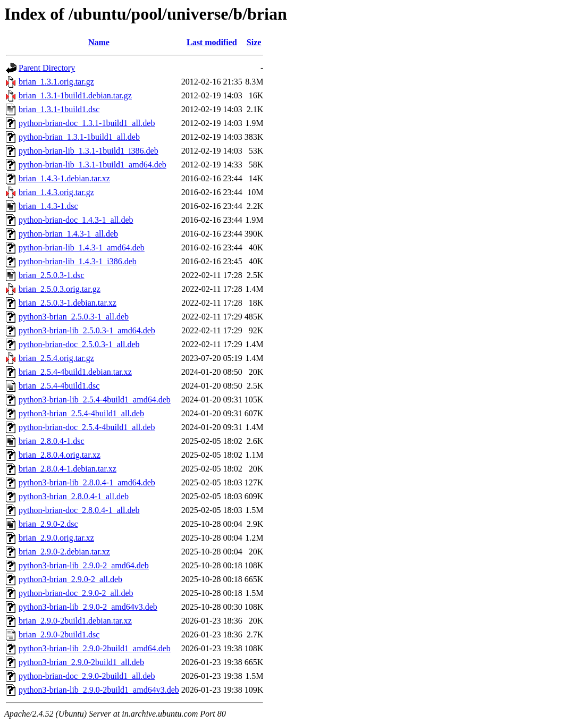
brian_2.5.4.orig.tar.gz (56, 358)
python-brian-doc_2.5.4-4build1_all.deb (87, 427)
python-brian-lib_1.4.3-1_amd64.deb (82, 247)
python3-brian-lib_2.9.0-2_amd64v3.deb (88, 607)
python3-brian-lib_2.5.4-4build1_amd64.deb (95, 400)
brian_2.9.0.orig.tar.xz (56, 538)
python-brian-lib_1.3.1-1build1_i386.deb (89, 151)
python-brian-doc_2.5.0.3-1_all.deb (79, 344)
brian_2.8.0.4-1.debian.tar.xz (68, 469)
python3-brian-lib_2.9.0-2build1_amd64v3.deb (99, 690)
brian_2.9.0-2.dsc (48, 524)
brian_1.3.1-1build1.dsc (59, 109)
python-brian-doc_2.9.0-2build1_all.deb (87, 676)
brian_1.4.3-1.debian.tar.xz (64, 178)
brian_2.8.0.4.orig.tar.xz (60, 455)
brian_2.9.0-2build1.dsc (59, 634)
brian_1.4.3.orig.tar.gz (56, 192)
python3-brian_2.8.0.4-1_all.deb (74, 496)
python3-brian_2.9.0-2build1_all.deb (81, 662)
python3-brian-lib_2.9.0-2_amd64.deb (84, 565)
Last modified (212, 42)
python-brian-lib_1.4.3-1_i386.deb (78, 261)
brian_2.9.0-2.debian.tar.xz (64, 552)
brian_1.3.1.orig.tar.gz (56, 82)
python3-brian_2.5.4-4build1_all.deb (81, 413)
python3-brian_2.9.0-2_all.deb (70, 579)
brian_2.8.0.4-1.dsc (52, 441)
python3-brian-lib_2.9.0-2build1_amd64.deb (95, 648)
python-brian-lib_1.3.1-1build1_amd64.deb (93, 165)
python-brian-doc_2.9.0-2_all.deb (76, 593)
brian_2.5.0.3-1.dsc (52, 275)
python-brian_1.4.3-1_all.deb (68, 234)
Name (99, 42)
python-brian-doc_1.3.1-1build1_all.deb (87, 123)
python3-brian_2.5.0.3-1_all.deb (74, 317)
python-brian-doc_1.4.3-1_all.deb (76, 220)
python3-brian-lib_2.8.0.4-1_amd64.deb (87, 482)
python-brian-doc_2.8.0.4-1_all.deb (79, 510)
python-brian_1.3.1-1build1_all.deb (79, 137)
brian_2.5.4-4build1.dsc (59, 386)
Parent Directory (47, 68)
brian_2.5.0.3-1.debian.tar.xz (68, 303)
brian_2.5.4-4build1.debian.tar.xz (75, 372)
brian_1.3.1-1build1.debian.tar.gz (75, 95)
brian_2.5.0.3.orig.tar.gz (60, 289)
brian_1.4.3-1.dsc (48, 206)
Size (254, 42)
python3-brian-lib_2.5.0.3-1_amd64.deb (87, 330)
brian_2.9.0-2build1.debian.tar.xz (75, 621)
